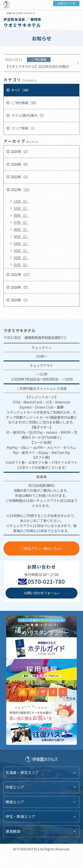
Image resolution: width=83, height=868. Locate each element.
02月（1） (21, 258)
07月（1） (21, 222)
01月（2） (21, 265)
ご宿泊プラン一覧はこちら (41, 548)
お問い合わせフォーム (41, 593)
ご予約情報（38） (25, 103)
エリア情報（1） (24, 128)
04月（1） (21, 243)
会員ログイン (65, 3)
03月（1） (21, 251)
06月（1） (21, 229)
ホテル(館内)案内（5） (28, 115)
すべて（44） (21, 90)
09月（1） (21, 215)
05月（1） (21, 236)
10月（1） (21, 208)
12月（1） (21, 201)
